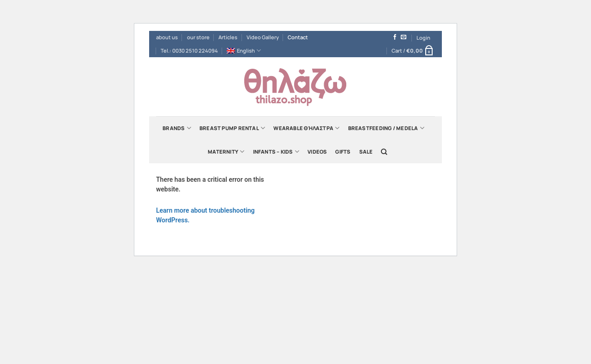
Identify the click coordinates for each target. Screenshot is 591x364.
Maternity (226, 152)
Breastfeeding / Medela (386, 128)
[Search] (384, 152)
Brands (177, 128)
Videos (317, 152)
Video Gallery (263, 37)
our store (198, 37)
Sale (366, 152)
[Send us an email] (404, 37)
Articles (228, 37)
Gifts (343, 152)
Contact (298, 37)
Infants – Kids (276, 152)
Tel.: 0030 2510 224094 (189, 51)
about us (167, 37)
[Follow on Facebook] (395, 37)
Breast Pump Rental (232, 128)
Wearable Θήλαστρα (306, 128)
